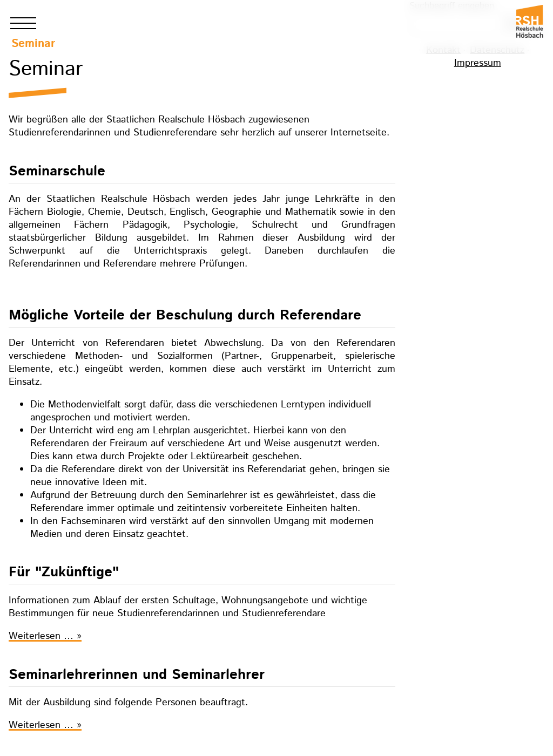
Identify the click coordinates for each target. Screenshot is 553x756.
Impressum (478, 63)
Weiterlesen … (45, 636)
